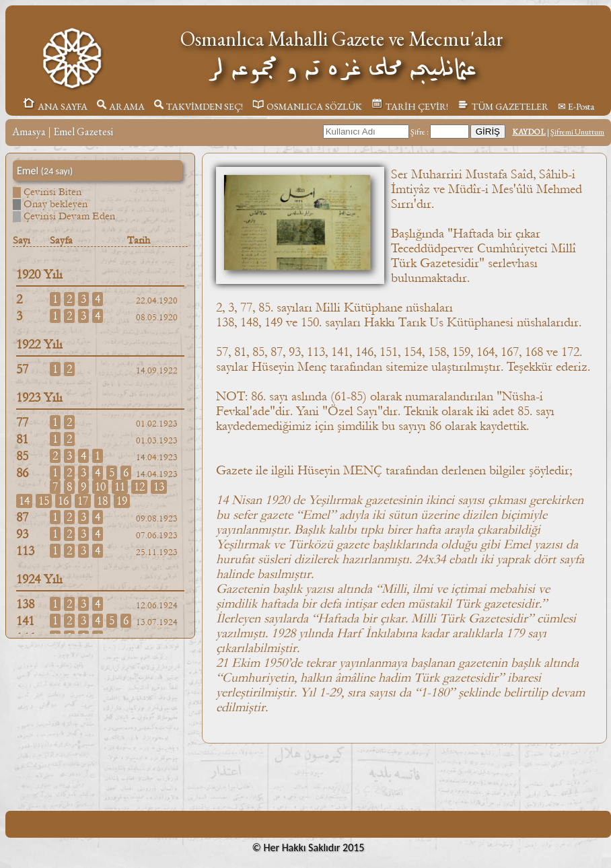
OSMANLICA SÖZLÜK (307, 106)
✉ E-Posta (576, 106)
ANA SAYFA (55, 106)
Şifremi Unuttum (577, 132)
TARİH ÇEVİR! (410, 106)
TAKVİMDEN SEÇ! (199, 106)
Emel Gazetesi (83, 132)
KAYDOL (529, 132)
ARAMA (121, 106)
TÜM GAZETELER (503, 106)
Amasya (29, 132)
